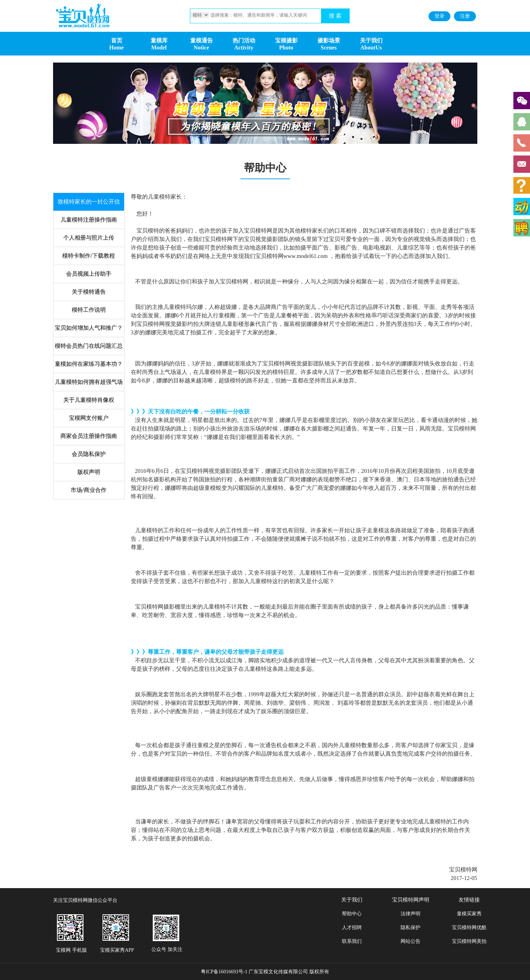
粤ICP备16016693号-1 (224, 972)
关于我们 (371, 40)
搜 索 (335, 16)
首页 (117, 40)
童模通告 (202, 40)
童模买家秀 (469, 914)
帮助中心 (352, 914)
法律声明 (410, 914)
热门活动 (244, 40)
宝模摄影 (286, 40)
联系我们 (352, 941)
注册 (465, 16)
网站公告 (410, 941)
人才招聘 (352, 928)
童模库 (159, 40)
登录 (439, 16)
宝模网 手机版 (71, 950)
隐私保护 (410, 928)
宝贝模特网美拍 (469, 941)
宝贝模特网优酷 (469, 928)
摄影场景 (329, 40)
